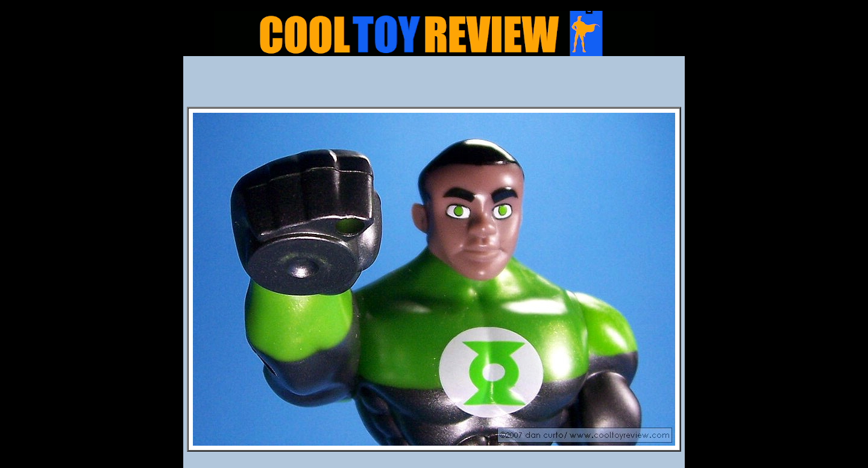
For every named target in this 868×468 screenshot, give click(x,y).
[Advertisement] (434, 85)
